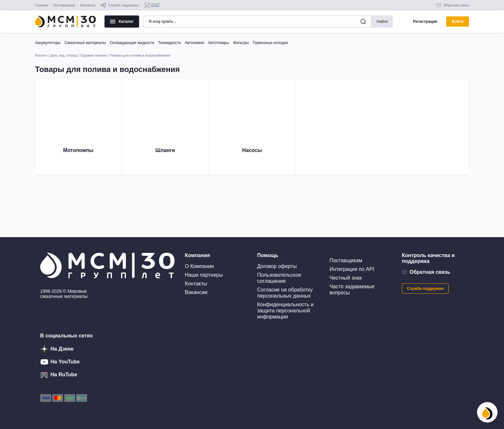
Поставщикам (64, 5)
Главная (42, 5)
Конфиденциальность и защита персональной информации (285, 311)
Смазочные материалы (85, 43)
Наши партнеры (204, 275)
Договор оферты (277, 266)
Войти (458, 22)
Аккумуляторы (48, 43)
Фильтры (241, 43)
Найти (382, 22)
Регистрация (425, 22)
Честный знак (346, 278)
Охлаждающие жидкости (132, 43)
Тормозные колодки (270, 43)
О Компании (199, 266)
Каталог (122, 22)
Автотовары (219, 43)
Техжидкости (170, 43)
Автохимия (194, 43)
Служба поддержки (425, 289)
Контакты (88, 5)
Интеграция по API (352, 269)
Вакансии (196, 292)
